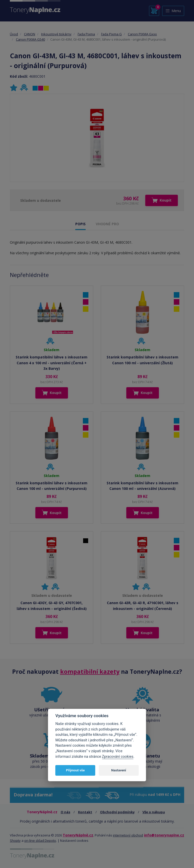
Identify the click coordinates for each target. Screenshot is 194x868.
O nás (65, 812)
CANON (30, 34)
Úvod (14, 34)
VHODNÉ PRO (107, 224)
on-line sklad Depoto (40, 841)
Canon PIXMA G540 (30, 39)
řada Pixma (86, 34)
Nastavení (119, 770)
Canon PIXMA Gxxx (142, 34)
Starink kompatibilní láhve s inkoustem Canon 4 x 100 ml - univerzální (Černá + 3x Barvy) (52, 363)
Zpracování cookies (118, 757)
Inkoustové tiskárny (56, 34)
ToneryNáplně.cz (78, 835)
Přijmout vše (75, 770)
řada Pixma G (111, 34)
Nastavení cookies (74, 841)
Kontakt (85, 812)
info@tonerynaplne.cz (164, 835)
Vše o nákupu (154, 812)
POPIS (80, 224)
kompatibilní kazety (90, 671)
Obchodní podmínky (117, 812)
